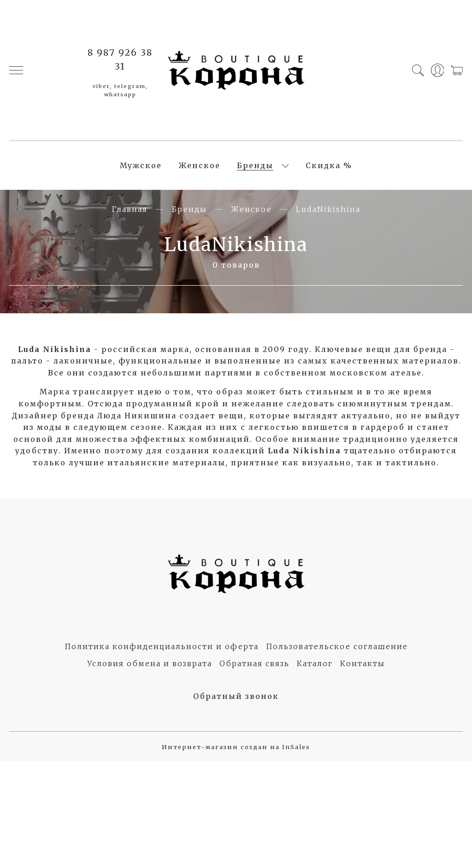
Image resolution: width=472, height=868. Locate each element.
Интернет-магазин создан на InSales (236, 747)
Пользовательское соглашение (337, 646)
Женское (199, 165)
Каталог (315, 663)
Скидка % (329, 165)
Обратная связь (254, 663)
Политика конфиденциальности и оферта (162, 646)
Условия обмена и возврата (150, 663)
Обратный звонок (236, 696)
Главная (130, 209)
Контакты (363, 663)
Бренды (255, 165)
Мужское (141, 165)
